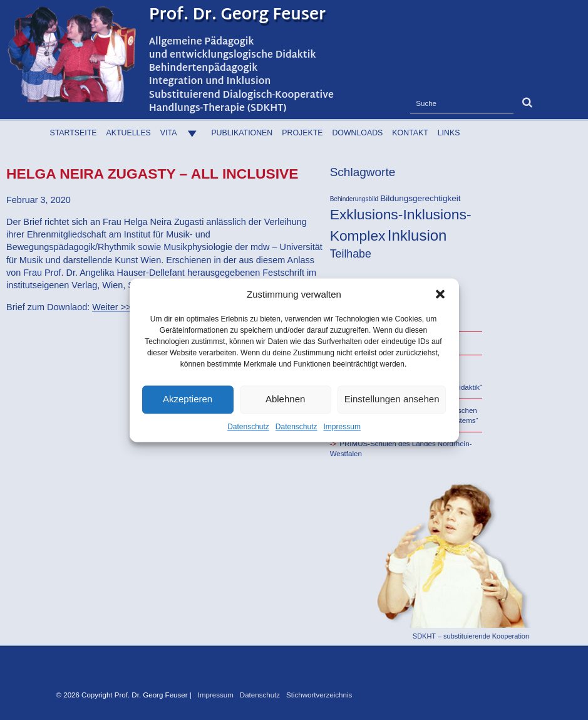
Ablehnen (285, 399)
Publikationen (242, 133)
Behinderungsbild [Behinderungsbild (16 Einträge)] (354, 199)
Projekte (302, 133)
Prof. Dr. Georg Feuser (238, 16)
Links (449, 133)
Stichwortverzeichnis (319, 695)
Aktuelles (129, 133)
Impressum (342, 427)
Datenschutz (248, 427)
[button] (440, 294)
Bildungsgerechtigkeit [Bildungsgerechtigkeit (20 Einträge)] (420, 198)
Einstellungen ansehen (392, 399)
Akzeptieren (188, 399)
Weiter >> (111, 307)
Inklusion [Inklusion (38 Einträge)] (417, 235)
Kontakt (410, 133)
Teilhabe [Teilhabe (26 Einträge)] (351, 254)
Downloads (357, 133)
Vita (181, 133)
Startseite (74, 133)
